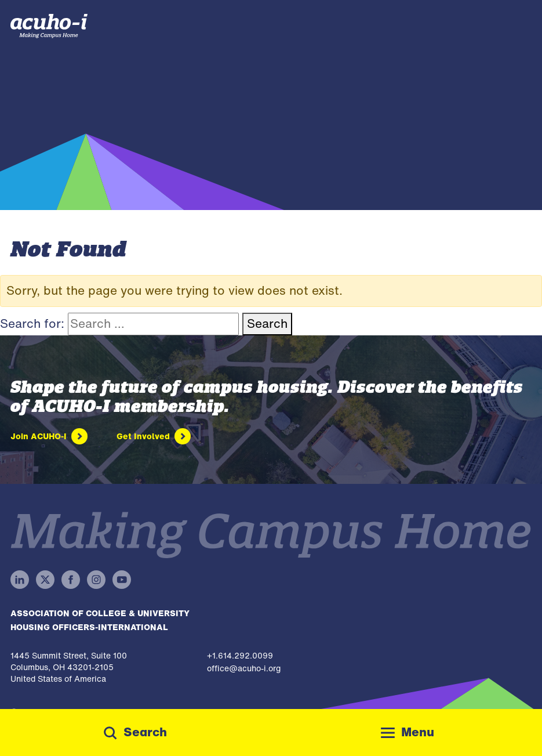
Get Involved (143, 436)
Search (267, 323)
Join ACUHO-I (39, 436)
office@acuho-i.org (244, 668)
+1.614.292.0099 (240, 655)
